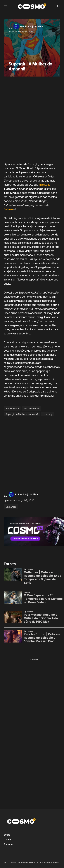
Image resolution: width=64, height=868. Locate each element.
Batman (8, 209)
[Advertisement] (32, 121)
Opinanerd (11, 507)
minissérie (44, 185)
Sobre (7, 835)
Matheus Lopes (31, 408)
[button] (5, 6)
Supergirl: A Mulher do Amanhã (22, 414)
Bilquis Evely (12, 408)
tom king (47, 414)
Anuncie (8, 844)
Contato (8, 840)
